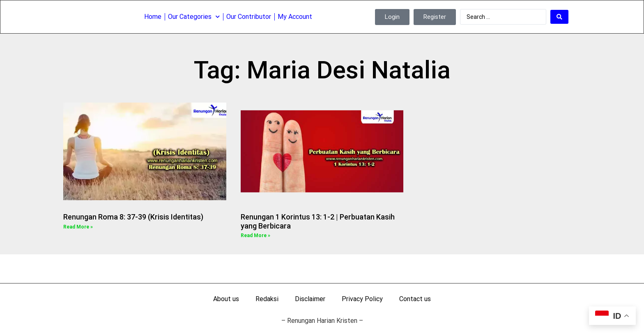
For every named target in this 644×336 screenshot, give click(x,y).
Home (153, 16)
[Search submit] (559, 16)
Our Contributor (249, 16)
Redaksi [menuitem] (267, 299)
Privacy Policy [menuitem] (362, 299)
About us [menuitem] (226, 299)
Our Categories (194, 16)
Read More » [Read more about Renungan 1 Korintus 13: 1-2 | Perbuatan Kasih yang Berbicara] (255, 235)
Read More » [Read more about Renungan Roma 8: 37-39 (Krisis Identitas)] (78, 227)
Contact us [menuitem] (415, 299)
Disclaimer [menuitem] (310, 299)
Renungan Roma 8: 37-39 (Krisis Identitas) (134, 217)
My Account (295, 16)
